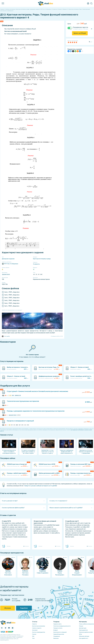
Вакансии (56, 638)
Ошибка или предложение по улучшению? (12, 310)
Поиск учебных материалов (86, 624)
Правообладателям (59, 634)
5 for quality (6, 336)
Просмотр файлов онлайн (86, 632)
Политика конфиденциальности (62, 626)
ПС (36, 274)
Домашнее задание (8, 259)
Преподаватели (83, 630)
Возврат (56, 630)
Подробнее (24, 608)
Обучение (8, 608)
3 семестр (36, 264)
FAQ (33, 636)
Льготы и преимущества (39, 632)
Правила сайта (57, 624)
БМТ (41, 274)
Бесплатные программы (39, 626)
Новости (34, 624)
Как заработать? (84, 638)
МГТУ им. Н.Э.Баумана (10, 264)
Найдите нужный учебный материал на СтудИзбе (40, 486)
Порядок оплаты (58, 628)
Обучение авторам (84, 636)
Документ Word (6, 274)
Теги (33, 638)
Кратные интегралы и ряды (42, 259)
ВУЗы (81, 634)
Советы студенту (37, 628)
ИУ (34, 274)
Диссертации (83, 628)
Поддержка (57, 636)
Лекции (81, 626)
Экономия (35, 630)
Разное (34, 634)
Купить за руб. (80, 33)
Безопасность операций (60, 632)
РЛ (39, 274)
